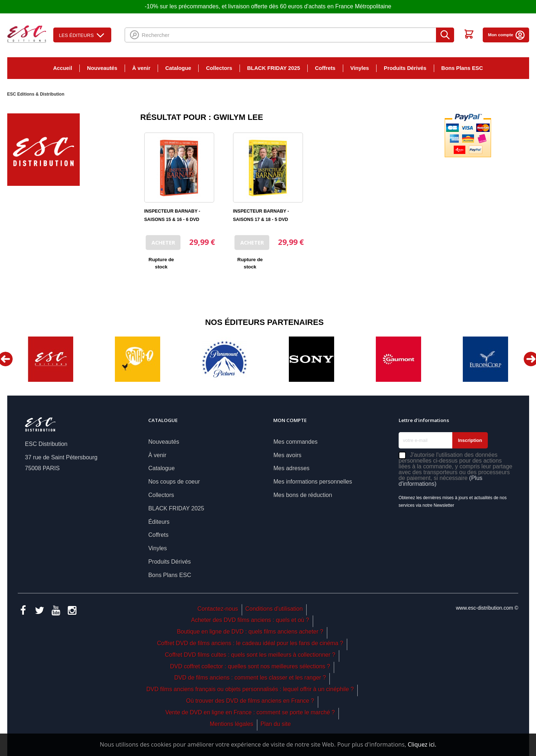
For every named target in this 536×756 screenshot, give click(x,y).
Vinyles (360, 68)
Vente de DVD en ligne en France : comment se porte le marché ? (250, 712)
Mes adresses (291, 468)
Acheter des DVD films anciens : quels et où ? (250, 620)
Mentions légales (232, 724)
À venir (141, 68)
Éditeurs (159, 522)
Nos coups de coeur (174, 482)
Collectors (219, 68)
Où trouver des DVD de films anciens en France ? (250, 701)
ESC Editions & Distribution (36, 94)
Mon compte (507, 35)
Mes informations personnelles (313, 482)
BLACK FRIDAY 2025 (274, 68)
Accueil (63, 68)
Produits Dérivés (405, 68)
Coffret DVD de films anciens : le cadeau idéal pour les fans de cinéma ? (250, 643)
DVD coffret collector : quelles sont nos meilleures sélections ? (250, 666)
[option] (51, 359)
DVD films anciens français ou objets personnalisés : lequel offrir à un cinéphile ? (250, 689)
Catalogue (178, 68)
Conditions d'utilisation (274, 609)
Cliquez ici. (422, 744)
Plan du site (276, 724)
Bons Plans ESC (462, 68)
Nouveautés (102, 68)
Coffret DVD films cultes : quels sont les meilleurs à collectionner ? (250, 655)
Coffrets (325, 68)
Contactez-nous (218, 609)
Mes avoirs (287, 455)
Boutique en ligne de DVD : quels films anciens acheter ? (250, 632)
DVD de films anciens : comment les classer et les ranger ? (250, 678)
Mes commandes (295, 442)
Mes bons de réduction (303, 495)
